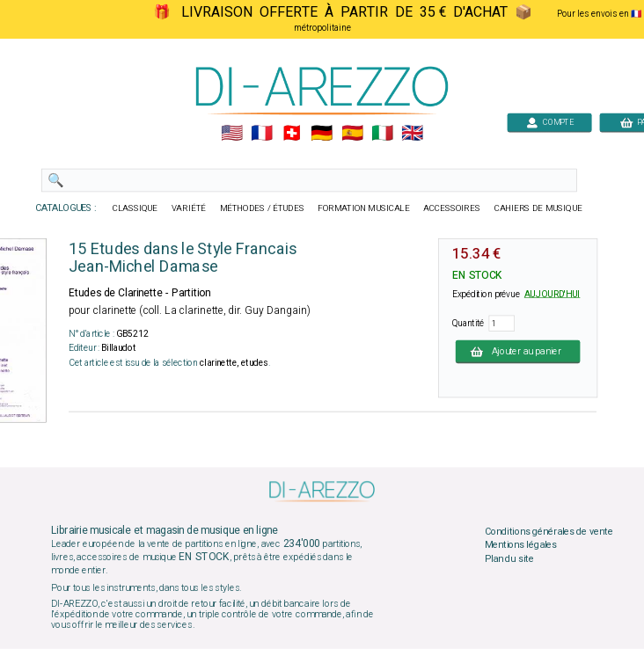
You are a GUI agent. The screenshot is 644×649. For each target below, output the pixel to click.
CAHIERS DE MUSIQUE (538, 208)
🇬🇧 (412, 134)
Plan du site (509, 558)
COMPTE (550, 122)
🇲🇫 (262, 134)
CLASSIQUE (135, 208)
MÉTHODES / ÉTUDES (262, 208)
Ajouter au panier (518, 351)
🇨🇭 (292, 134)
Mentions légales (521, 545)
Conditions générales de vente (549, 531)
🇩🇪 (322, 134)
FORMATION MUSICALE (363, 208)
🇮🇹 (382, 134)
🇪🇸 (352, 134)
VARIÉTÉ (189, 208)
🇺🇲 (232, 134)
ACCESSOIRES (452, 208)
